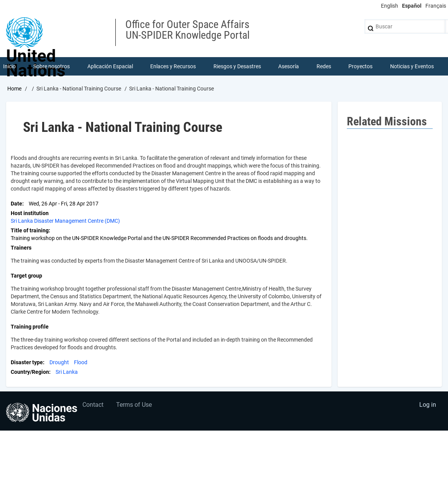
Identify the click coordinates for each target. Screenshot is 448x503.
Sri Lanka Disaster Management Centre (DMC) (65, 222)
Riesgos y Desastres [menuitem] (237, 67)
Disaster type (27, 363)
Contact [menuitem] (94, 407)
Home (14, 89)
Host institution (30, 214)
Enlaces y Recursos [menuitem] (173, 67)
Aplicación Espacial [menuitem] (110, 67)
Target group (26, 276)
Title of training (30, 231)
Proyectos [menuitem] (361, 67)
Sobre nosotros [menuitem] (52, 67)
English (390, 6)
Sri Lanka (67, 373)
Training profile (30, 327)
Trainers (21, 248)
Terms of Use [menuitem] (135, 407)
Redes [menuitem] (324, 67)
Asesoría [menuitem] (289, 67)
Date (16, 204)
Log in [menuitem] (427, 407)
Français (436, 6)
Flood (81, 363)
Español (412, 6)
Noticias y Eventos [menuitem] (412, 67)
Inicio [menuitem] (10, 67)
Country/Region (30, 373)
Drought (59, 363)
